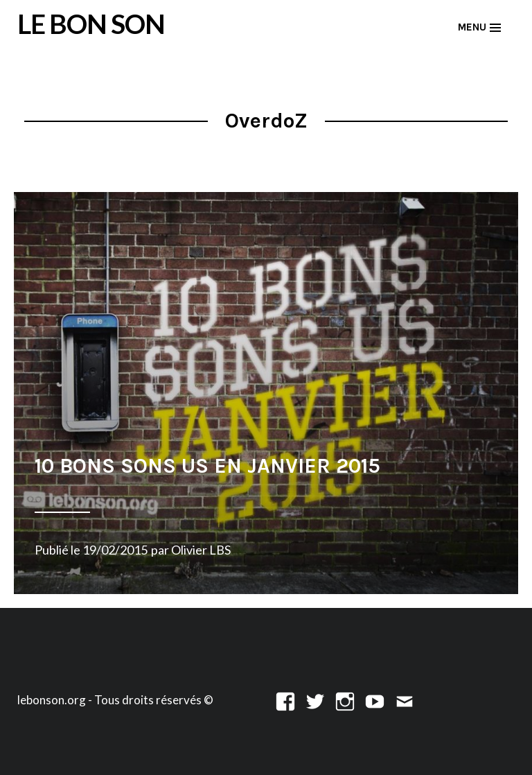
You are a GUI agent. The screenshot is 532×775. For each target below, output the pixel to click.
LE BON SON (91, 24)
